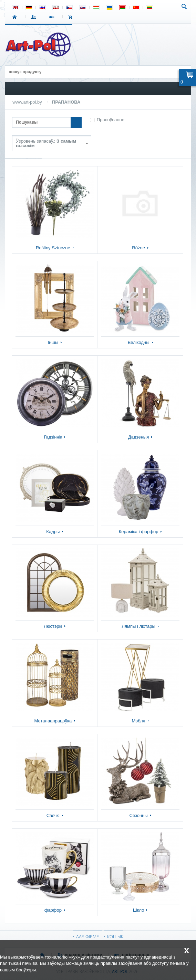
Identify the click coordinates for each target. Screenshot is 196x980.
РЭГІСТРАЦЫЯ (53, 17)
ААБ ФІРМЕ (87, 936)
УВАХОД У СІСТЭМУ (35, 17)
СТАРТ (16, 17)
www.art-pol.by (27, 102)
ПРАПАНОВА (66, 102)
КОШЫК (72, 17)
